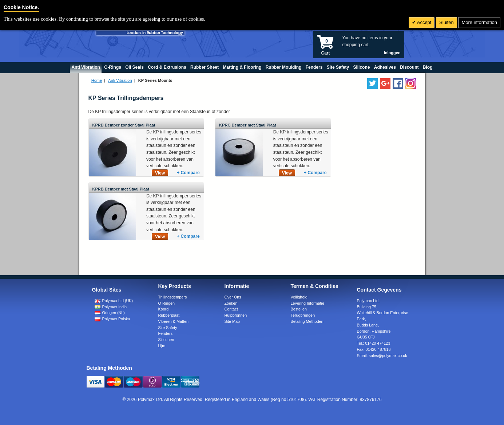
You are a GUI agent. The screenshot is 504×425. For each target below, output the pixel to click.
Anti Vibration (120, 80)
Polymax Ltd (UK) (114, 301)
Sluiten (447, 22)
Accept (424, 22)
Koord (164, 309)
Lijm (162, 346)
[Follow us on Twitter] (372, 83)
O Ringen (167, 303)
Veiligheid (299, 297)
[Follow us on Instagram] (411, 83)
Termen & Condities (315, 286)
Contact (231, 309)
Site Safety (168, 328)
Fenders (166, 333)
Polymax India (111, 307)
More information (479, 22)
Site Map (232, 321)
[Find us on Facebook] (398, 83)
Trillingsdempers (173, 297)
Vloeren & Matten (173, 321)
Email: (382, 356)
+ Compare (188, 173)
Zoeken (231, 303)
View (160, 173)
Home (97, 80)
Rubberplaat (169, 315)
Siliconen (166, 340)
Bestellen (299, 309)
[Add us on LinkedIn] (385, 83)
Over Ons (233, 297)
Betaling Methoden (307, 321)
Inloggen (392, 53)
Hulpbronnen (236, 315)
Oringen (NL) (110, 313)
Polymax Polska (112, 319)
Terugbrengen (303, 315)
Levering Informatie (307, 303)
